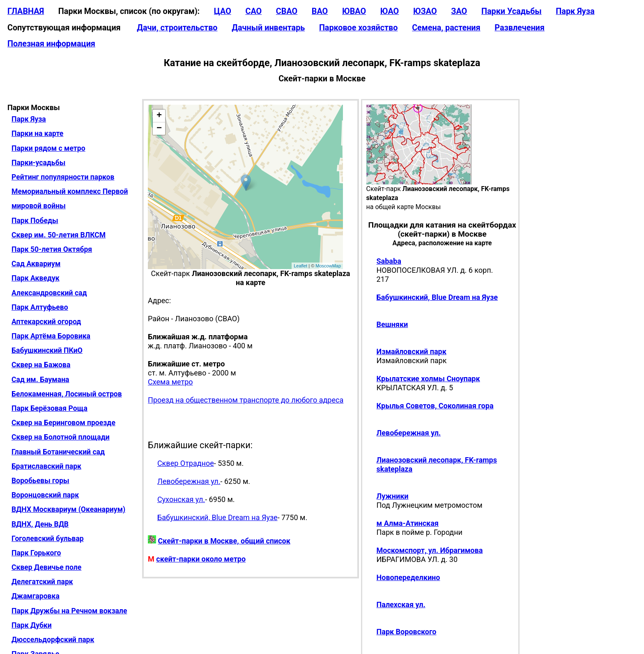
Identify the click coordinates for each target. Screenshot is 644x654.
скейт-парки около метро (201, 559)
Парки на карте (37, 134)
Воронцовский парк (45, 495)
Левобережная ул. (189, 481)
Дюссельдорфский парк (53, 640)
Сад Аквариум (36, 264)
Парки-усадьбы (38, 163)
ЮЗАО (425, 11)
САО (253, 11)
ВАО (320, 11)
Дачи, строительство (177, 28)
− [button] (159, 129)
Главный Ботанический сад (58, 452)
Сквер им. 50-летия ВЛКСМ (59, 235)
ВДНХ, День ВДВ (40, 524)
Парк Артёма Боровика (51, 336)
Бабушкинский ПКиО (47, 350)
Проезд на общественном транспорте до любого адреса (246, 400)
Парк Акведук (36, 278)
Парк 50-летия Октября (52, 249)
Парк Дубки (32, 625)
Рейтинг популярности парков (63, 177)
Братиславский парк (46, 466)
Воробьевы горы (40, 481)
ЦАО (223, 11)
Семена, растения (446, 28)
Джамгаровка (36, 596)
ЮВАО (354, 11)
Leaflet (300, 266)
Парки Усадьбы (512, 11)
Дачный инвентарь (268, 28)
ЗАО (459, 11)
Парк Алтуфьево (40, 307)
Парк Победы (35, 221)
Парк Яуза (575, 11)
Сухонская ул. (181, 499)
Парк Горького (36, 553)
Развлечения (520, 28)
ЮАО (390, 11)
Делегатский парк (42, 582)
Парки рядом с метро (48, 148)
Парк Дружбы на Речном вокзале (69, 611)
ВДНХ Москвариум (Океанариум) (68, 509)
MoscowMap (328, 266)
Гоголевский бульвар (48, 539)
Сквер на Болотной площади (61, 437)
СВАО (287, 11)
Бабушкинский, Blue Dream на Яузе (217, 517)
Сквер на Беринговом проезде (63, 423)
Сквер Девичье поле (46, 567)
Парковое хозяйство (359, 28)
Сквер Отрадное (186, 463)
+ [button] (159, 116)
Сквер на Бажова (41, 365)
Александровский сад (49, 293)
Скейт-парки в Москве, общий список (224, 541)
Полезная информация (51, 44)
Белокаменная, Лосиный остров (67, 394)
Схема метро (170, 382)
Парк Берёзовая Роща (49, 408)
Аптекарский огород (46, 322)
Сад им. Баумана (40, 380)
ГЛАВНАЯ (26, 11)
